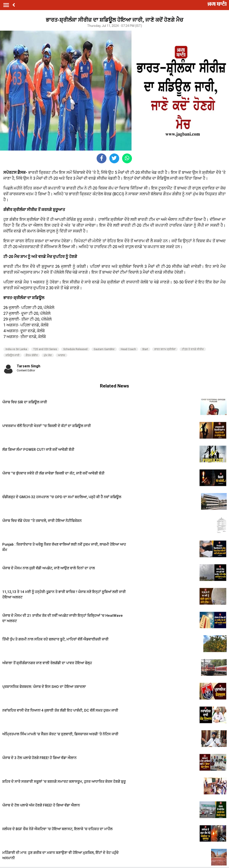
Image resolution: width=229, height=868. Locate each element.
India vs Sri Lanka (16, 349)
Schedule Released (75, 349)
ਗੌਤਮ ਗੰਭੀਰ (32, 355)
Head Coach (128, 349)
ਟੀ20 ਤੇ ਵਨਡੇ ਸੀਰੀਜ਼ (193, 349)
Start (145, 349)
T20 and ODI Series (45, 349)
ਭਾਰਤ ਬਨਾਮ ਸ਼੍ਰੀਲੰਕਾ (165, 349)
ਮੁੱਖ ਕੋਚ (48, 355)
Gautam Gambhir (104, 349)
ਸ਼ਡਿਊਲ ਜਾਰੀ (13, 355)
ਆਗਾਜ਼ (61, 355)
